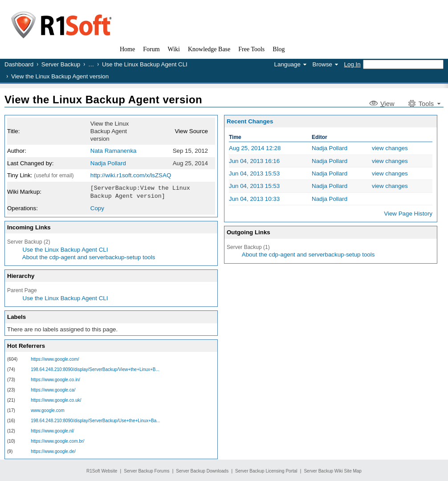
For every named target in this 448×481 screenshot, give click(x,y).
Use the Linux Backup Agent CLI (145, 64)
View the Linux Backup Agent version (103, 100)
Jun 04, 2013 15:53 (254, 173)
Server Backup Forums (147, 470)
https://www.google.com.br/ (57, 440)
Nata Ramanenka (114, 151)
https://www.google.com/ (55, 358)
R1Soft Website (102, 470)
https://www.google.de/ (53, 450)
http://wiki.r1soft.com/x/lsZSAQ (131, 175)
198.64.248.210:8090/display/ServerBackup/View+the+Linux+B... (95, 369)
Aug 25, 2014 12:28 (255, 148)
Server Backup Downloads (202, 470)
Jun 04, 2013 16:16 (254, 161)
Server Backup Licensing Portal (266, 470)
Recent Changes (250, 121)
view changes (390, 148)
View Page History (408, 214)
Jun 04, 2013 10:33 (254, 199)
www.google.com (48, 410)
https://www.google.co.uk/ (56, 399)
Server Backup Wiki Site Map (333, 470)
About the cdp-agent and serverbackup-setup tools (89, 256)
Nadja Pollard (108, 163)
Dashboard (19, 64)
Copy (97, 207)
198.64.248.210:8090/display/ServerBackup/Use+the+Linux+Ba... (95, 420)
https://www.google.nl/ (52, 430)
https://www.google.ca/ (53, 389)
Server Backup (61, 64)
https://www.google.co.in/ (55, 379)
